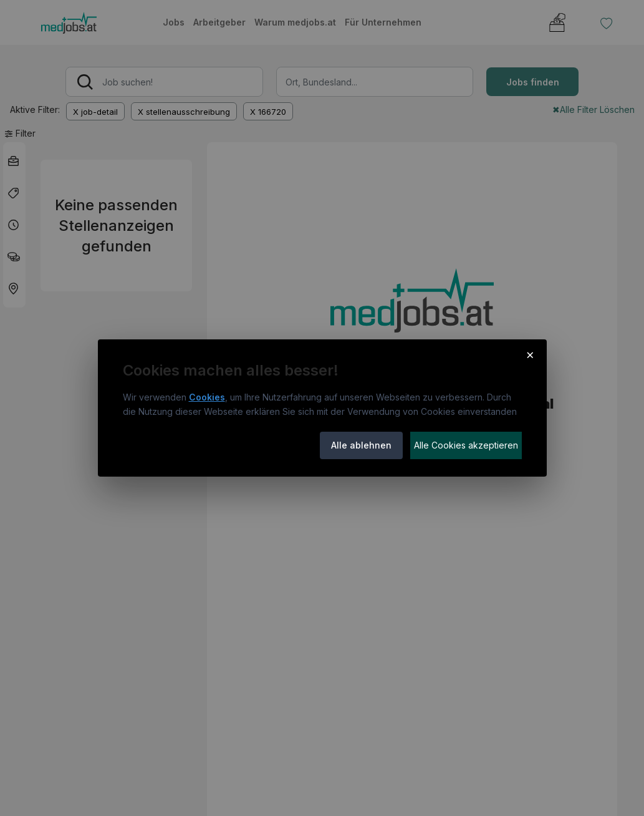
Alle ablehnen (361, 445)
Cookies (207, 397)
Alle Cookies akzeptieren (466, 445)
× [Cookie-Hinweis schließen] (530, 354)
